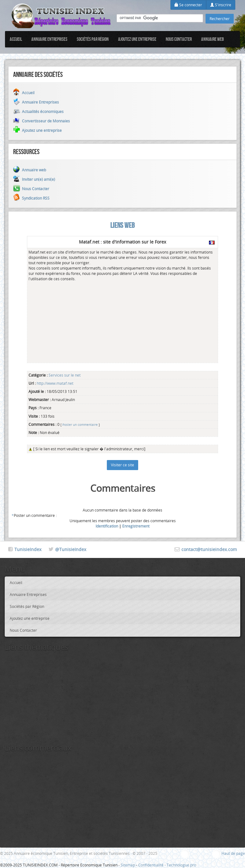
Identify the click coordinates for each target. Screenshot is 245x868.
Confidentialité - (152, 865)
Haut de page (233, 853)
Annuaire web (213, 39)
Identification (107, 526)
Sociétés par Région (93, 39)
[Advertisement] (76, 321)
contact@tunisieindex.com (209, 549)
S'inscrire (221, 5)
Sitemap (128, 865)
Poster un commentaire (80, 425)
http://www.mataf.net (55, 383)
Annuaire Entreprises (49, 39)
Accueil (16, 39)
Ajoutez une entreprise (137, 39)
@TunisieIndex (71, 549)
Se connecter (188, 5)
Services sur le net (65, 375)
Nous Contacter (179, 39)
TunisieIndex (28, 549)
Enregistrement (136, 526)
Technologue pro (181, 865)
